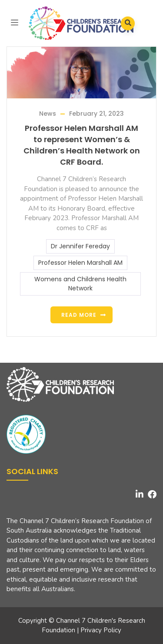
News (48, 114)
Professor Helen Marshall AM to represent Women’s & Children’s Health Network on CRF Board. (82, 145)
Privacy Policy (101, 630)
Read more (79, 315)
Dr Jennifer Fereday (80, 246)
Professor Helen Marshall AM (80, 263)
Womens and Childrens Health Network (80, 284)
